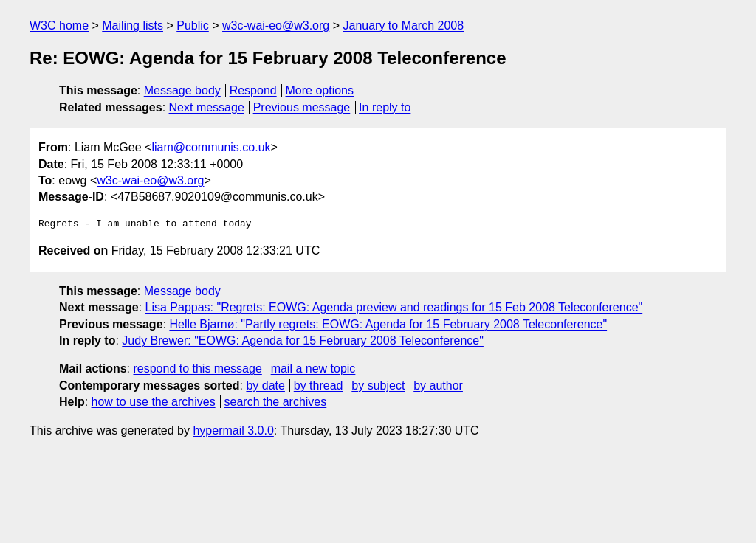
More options (320, 90)
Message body (182, 90)
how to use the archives (154, 402)
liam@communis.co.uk (211, 147)
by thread (319, 385)
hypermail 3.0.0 (233, 430)
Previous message (302, 107)
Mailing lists (133, 25)
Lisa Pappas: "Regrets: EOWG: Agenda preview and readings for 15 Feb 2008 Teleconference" (394, 307)
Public (193, 25)
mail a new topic (313, 369)
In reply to (385, 107)
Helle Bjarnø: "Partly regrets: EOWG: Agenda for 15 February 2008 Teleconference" (388, 324)
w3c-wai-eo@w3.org (276, 25)
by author (438, 385)
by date (265, 385)
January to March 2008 (403, 25)
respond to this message (197, 369)
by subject (378, 385)
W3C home (59, 25)
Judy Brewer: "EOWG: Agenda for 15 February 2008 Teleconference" (303, 340)
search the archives (276, 402)
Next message (207, 107)
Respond (253, 90)
